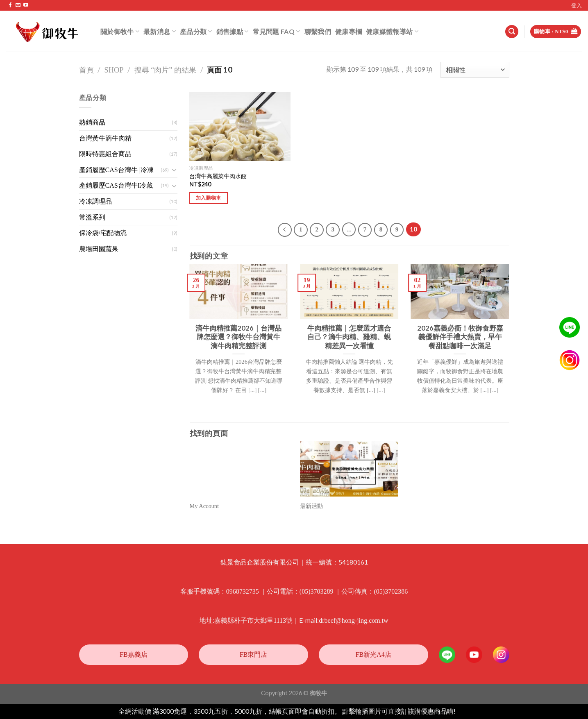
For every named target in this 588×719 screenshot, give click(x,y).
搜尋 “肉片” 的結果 (166, 70)
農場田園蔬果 (99, 249)
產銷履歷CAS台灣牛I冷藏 (116, 185)
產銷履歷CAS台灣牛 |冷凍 (116, 170)
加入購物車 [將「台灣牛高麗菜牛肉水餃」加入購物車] (209, 198)
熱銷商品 (92, 122)
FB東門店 (254, 654)
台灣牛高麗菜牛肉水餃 (218, 176)
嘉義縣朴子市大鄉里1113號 (253, 620)
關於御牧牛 (120, 31)
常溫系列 (92, 217)
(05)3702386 (391, 591)
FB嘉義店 (134, 654)
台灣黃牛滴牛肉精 (105, 138)
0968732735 (243, 591)
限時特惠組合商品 (105, 154)
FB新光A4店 (373, 654)
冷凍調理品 (95, 201)
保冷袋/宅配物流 (103, 233)
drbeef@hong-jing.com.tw (353, 620)
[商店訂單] (475, 70)
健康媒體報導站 (392, 31)
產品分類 (196, 31)
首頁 (86, 70)
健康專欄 (348, 31)
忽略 (463, 711)
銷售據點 (233, 31)
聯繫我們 (318, 31)
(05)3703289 (317, 591)
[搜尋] (512, 32)
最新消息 (160, 31)
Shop (114, 70)
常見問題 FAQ (277, 31)
